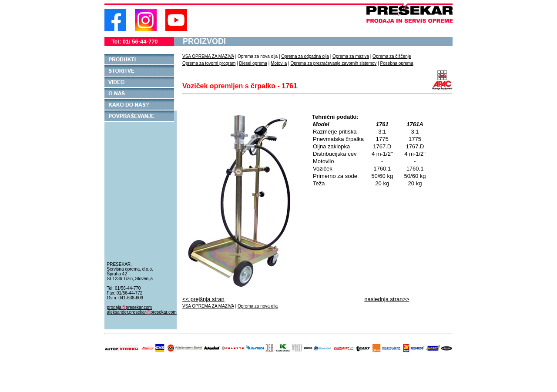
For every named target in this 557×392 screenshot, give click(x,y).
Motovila (279, 63)
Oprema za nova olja (258, 306)
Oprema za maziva (351, 56)
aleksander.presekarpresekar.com (142, 312)
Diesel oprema (253, 63)
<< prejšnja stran (203, 299)
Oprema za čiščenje (392, 56)
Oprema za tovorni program (209, 63)
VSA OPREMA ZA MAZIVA (208, 56)
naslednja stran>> (387, 299)
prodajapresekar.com (130, 307)
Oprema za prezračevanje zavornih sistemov (334, 63)
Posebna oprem (396, 63)
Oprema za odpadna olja (305, 56)
